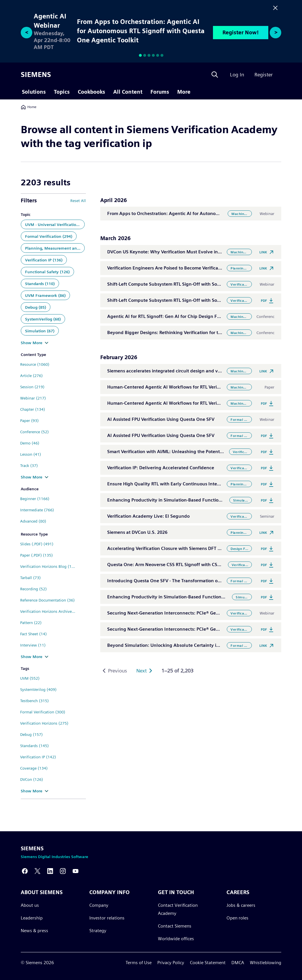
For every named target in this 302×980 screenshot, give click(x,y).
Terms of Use (139, 963)
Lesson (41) (31, 454)
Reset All (78, 201)
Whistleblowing (266, 963)
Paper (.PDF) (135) (36, 555)
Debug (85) (36, 307)
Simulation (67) (40, 331)
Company (99, 905)
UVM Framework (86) (45, 295)
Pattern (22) (31, 623)
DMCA (238, 963)
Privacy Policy (171, 963)
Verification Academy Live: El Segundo (148, 516)
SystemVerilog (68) (43, 319)
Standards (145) (34, 746)
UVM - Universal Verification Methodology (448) (55, 225)
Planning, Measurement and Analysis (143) (55, 248)
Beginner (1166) (35, 499)
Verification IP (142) (38, 757)
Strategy (98, 931)
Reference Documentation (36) (47, 600)
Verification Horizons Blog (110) (49, 566)
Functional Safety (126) (47, 272)
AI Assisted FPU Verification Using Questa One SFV (161, 419)
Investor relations (107, 918)
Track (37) (29, 465)
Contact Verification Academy (178, 909)
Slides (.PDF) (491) (37, 544)
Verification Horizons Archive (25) (50, 611)
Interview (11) (33, 645)
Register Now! (241, 32)
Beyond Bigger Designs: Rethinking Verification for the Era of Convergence (187, 332)
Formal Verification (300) (43, 712)
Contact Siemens (175, 926)
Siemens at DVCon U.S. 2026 (137, 532)
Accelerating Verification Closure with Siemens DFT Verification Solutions (185, 548)
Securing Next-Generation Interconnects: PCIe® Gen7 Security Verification (186, 613)
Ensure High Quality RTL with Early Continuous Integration (170, 484)
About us (30, 905)
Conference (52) (34, 432)
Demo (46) (30, 443)
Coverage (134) (34, 768)
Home (29, 107)
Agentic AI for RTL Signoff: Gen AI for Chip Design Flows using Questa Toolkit (189, 316)
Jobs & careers (241, 905)
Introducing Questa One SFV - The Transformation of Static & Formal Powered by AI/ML (200, 581)
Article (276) (31, 376)
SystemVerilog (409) (38, 689)
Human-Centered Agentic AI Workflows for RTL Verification (170, 387)
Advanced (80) (33, 521)
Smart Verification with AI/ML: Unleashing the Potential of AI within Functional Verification (204, 452)
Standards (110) (40, 284)
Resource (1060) (35, 364)
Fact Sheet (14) (33, 634)
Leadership (32, 918)
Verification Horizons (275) (44, 723)
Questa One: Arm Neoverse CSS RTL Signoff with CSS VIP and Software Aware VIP (194, 565)
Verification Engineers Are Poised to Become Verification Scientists (178, 268)
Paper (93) (29, 421)
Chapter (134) (33, 409)
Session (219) (32, 387)
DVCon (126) (32, 779)
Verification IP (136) (44, 260)
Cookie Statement (208, 963)
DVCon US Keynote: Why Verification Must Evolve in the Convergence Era (186, 252)
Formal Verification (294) (49, 236)
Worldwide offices (176, 939)
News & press (34, 931)
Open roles (237, 918)
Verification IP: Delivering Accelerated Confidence (161, 468)
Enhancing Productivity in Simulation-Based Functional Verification (179, 500)
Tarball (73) (30, 578)
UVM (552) (30, 678)
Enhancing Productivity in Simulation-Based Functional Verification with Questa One (198, 597)
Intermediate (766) (37, 510)
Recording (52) (33, 589)
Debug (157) (31, 734)
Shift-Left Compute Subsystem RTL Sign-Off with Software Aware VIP (181, 284)
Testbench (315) (34, 701)
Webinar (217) (33, 398)
